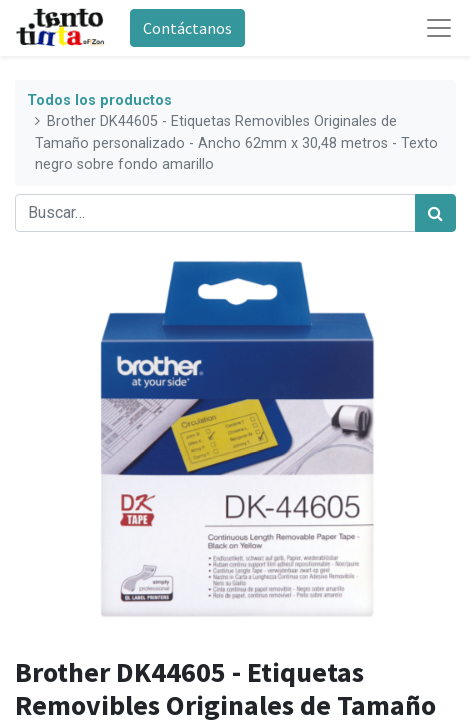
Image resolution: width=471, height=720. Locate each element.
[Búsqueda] (435, 213)
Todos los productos (99, 100)
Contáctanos (187, 28)
